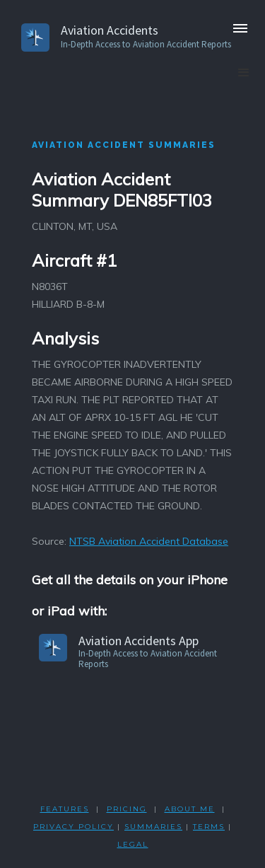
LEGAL (133, 844)
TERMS (209, 827)
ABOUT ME (190, 809)
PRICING (127, 809)
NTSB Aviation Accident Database (149, 541)
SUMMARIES (153, 827)
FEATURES (65, 809)
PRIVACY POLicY (73, 827)
